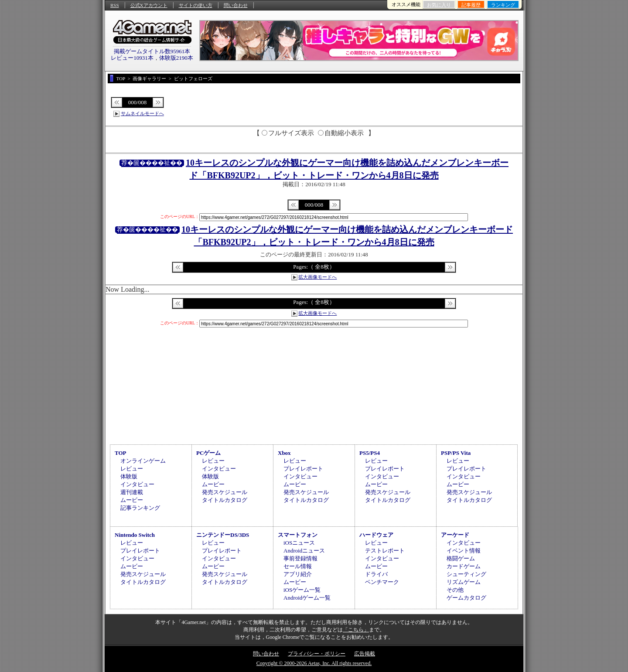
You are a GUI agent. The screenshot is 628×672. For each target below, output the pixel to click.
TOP (121, 453)
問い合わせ (236, 5)
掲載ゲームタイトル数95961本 (152, 51)
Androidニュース (304, 551)
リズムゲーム (464, 582)
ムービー (132, 500)
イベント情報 (464, 551)
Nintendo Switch (135, 535)
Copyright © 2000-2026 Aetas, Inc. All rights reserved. (314, 663)
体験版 (129, 476)
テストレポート (385, 551)
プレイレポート (303, 469)
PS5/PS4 (370, 453)
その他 (455, 590)
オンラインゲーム (143, 461)
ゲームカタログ (466, 598)
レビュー (132, 469)
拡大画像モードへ (317, 277)
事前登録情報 (300, 558)
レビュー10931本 (132, 58)
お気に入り (439, 5)
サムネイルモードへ (142, 113)
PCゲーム (208, 453)
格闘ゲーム (461, 558)
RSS (115, 5)
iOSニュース (299, 543)
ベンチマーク (382, 582)
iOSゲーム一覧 (302, 590)
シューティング (466, 574)
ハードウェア (376, 535)
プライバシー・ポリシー (317, 654)
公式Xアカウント (149, 5)
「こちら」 (356, 630)
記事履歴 (471, 5)
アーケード (455, 535)
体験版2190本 (176, 58)
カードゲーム (464, 566)
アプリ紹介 (298, 574)
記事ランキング (140, 508)
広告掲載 (365, 654)
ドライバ (376, 574)
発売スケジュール (225, 492)
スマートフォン (298, 535)
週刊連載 (132, 492)
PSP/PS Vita (456, 453)
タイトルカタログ (225, 500)
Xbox (284, 453)
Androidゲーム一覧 (307, 598)
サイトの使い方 (196, 5)
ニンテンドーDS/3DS (223, 535)
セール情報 (298, 566)
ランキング (503, 5)
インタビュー (137, 484)
